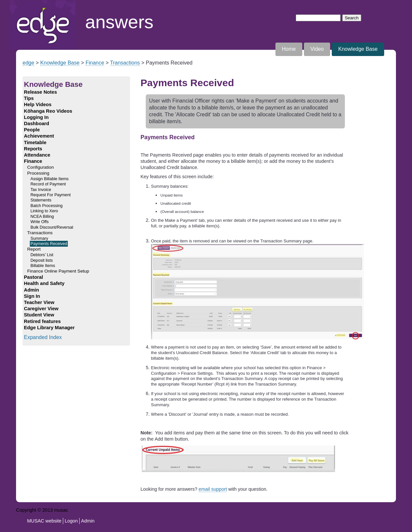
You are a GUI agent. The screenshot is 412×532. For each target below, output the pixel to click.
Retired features (42, 321)
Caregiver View (41, 309)
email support (213, 489)
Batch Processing (47, 206)
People (32, 130)
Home (17, 3)
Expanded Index (43, 337)
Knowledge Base (358, 49)
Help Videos (38, 104)
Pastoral (33, 277)
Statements (41, 200)
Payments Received (49, 244)
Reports (33, 149)
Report (34, 249)
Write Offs (40, 222)
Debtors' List (42, 255)
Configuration (40, 167)
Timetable (35, 142)
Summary (39, 238)
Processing (38, 173)
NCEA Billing (42, 217)
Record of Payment (48, 184)
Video (317, 49)
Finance (95, 63)
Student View (39, 315)
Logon (71, 521)
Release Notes (40, 92)
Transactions (125, 63)
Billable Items (43, 266)
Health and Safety (44, 283)
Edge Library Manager (49, 328)
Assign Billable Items (49, 179)
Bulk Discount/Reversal (52, 227)
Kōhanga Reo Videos (48, 111)
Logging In (36, 117)
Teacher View (39, 302)
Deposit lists (42, 260)
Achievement (39, 136)
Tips (29, 98)
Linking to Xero (44, 211)
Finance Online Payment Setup (58, 271)
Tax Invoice (41, 190)
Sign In (32, 296)
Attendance (37, 155)
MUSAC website (44, 521)
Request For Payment (51, 195)
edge (28, 63)
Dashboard (37, 123)
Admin (31, 290)
